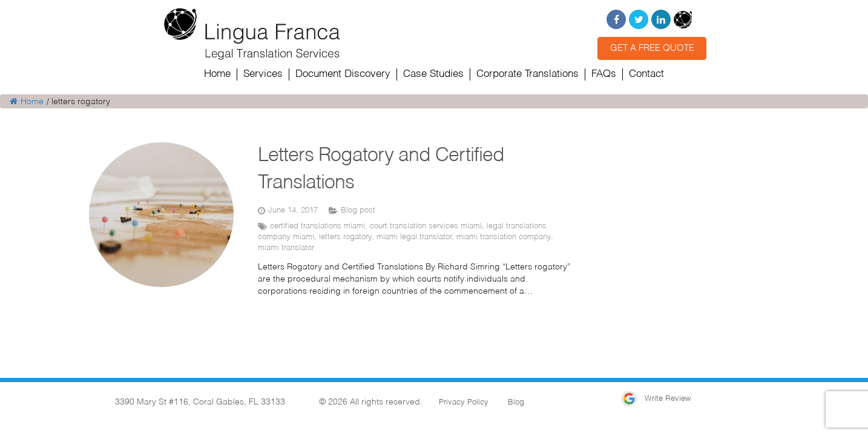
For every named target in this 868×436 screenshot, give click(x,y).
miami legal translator (414, 237)
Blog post (358, 210)
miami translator (286, 248)
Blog (516, 402)
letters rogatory (345, 237)
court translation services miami (426, 226)
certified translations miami (317, 226)
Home (27, 102)
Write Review (656, 399)
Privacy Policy (464, 402)
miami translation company (504, 237)
